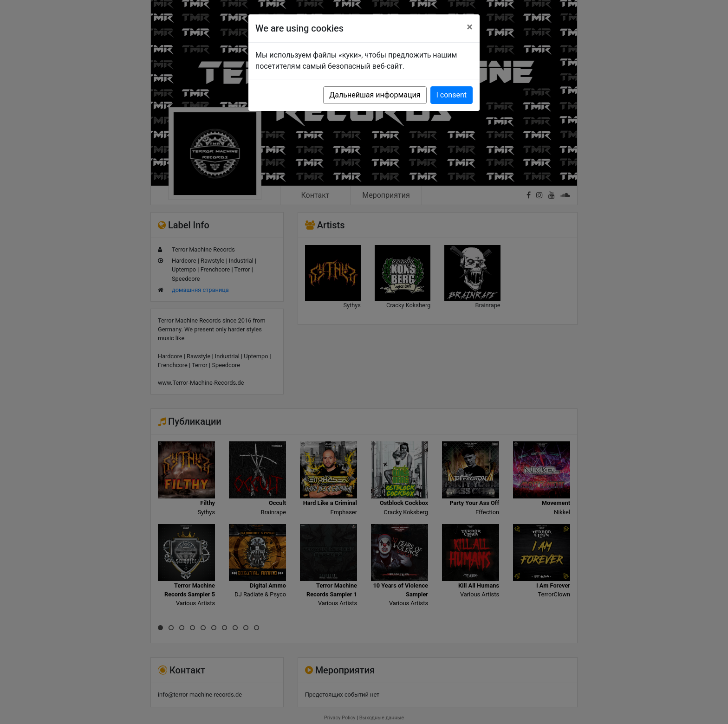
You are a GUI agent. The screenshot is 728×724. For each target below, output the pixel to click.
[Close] (470, 27)
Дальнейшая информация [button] (375, 95)
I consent (452, 95)
